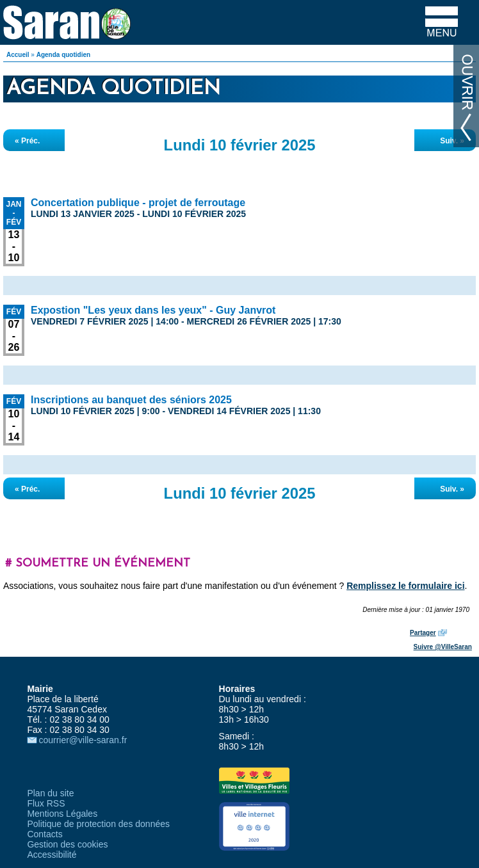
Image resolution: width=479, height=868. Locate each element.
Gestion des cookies (67, 844)
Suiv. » (452, 141)
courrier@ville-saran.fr (83, 740)
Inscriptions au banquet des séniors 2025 (131, 400)
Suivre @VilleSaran (443, 647)
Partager (423, 633)
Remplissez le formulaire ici (405, 586)
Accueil (18, 55)
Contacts (45, 834)
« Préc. (27, 141)
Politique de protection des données (98, 824)
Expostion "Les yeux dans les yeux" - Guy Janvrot (153, 310)
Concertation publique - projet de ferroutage (138, 203)
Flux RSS (46, 803)
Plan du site (50, 793)
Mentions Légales (62, 814)
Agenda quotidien (63, 55)
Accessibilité (52, 855)
